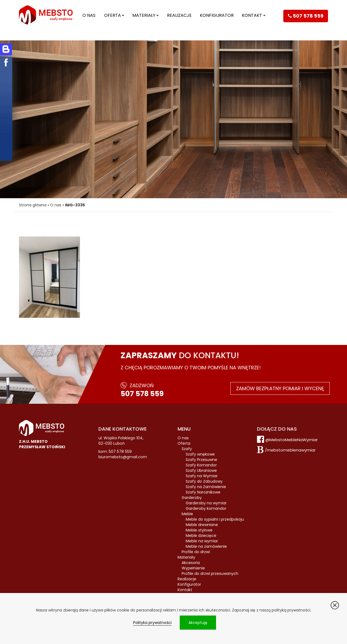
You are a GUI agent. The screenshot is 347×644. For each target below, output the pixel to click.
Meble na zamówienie (206, 546)
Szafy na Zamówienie (206, 487)
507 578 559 (142, 394)
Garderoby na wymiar (206, 503)
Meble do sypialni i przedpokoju (215, 519)
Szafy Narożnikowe (203, 492)
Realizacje (179, 15)
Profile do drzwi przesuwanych (210, 573)
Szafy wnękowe (200, 454)
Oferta (113, 15)
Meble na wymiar (202, 541)
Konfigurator (217, 15)
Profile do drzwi (196, 552)
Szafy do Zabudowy (204, 481)
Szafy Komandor (201, 465)
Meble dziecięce (201, 536)
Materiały (144, 15)
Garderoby (192, 498)
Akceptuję (198, 623)
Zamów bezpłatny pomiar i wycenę (280, 388)
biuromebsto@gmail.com (123, 457)
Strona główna (33, 205)
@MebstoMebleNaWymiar (292, 440)
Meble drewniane (202, 525)
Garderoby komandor (206, 508)
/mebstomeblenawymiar (290, 450)
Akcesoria (191, 563)
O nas (89, 15)
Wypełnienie (193, 568)
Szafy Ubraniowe (201, 470)
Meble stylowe (199, 530)
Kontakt (252, 15)
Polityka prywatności (152, 623)
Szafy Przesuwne (201, 460)
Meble (187, 514)
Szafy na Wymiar (202, 476)
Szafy (187, 449)
